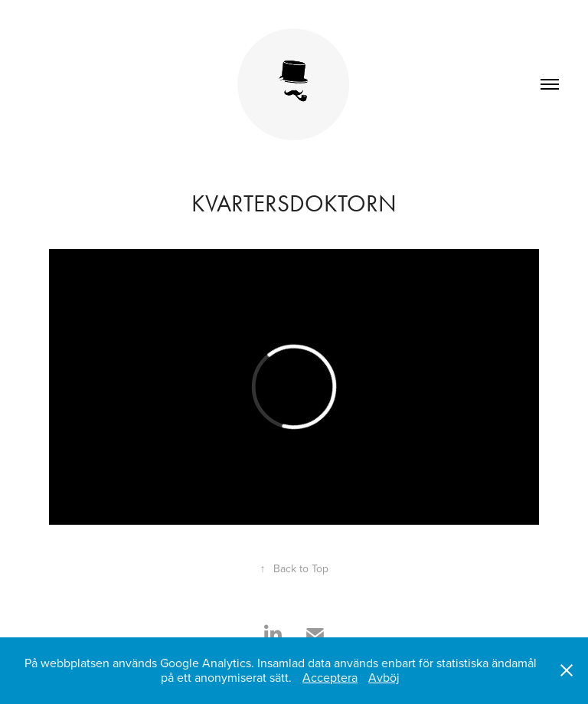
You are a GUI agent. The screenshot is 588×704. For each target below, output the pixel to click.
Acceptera (330, 677)
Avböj (384, 677)
